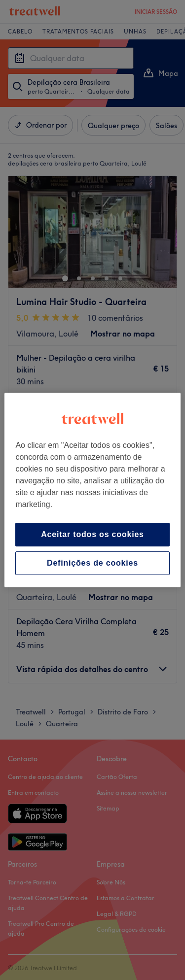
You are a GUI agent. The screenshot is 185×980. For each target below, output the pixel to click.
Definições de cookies (92, 563)
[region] (92, 490)
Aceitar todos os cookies (92, 534)
